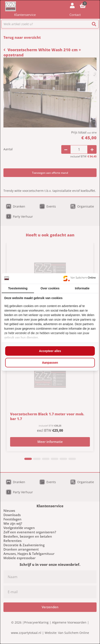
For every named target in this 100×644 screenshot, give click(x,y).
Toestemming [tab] (18, 288)
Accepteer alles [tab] (50, 351)
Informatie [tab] (82, 288)
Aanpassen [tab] (50, 363)
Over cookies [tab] (50, 288)
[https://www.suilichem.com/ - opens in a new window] (80, 278)
